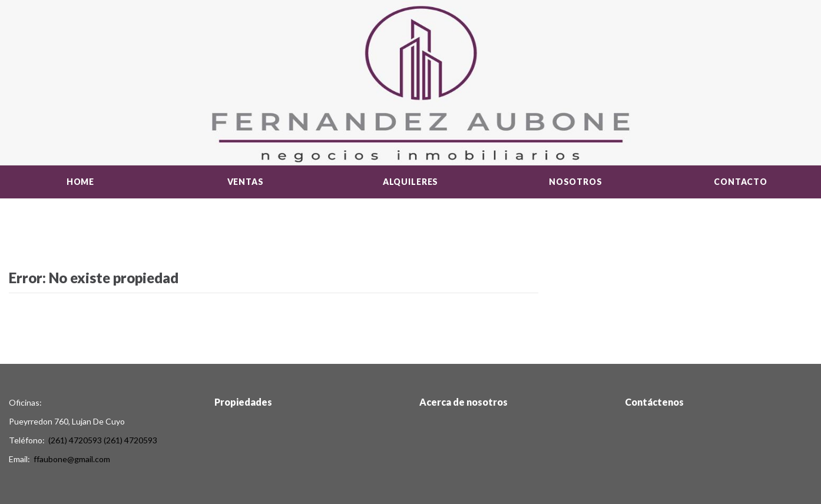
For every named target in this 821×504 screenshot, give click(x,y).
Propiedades (243, 402)
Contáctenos (654, 402)
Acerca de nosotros (464, 402)
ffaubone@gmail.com (72, 459)
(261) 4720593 (75, 440)
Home (80, 182)
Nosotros (576, 182)
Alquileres (410, 182)
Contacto (741, 182)
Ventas (246, 182)
